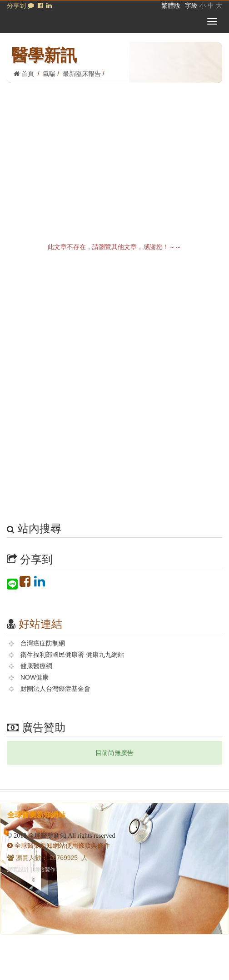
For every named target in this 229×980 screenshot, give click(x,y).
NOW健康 (35, 677)
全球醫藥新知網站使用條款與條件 (59, 845)
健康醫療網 (36, 666)
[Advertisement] (114, 151)
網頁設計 (18, 870)
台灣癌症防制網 (43, 643)
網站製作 (45, 870)
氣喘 (49, 74)
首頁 (24, 74)
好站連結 (40, 624)
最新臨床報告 (82, 74)
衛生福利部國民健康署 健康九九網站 (72, 655)
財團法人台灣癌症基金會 (55, 689)
